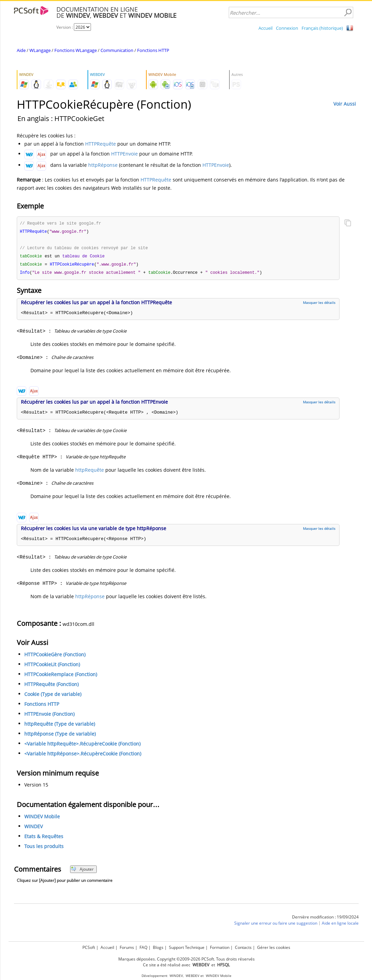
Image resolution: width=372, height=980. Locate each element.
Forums (127, 947)
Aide (21, 50)
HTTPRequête (101, 144)
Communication (117, 50)
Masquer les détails (319, 305)
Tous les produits (44, 848)
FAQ (143, 947)
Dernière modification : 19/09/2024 (325, 919)
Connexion (287, 28)
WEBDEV (192, 976)
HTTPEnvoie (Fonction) (49, 716)
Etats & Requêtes (44, 838)
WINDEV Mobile (42, 818)
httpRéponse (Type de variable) (60, 736)
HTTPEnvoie (124, 154)
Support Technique (187, 947)
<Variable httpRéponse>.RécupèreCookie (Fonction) (83, 756)
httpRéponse (103, 165)
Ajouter (82, 871)
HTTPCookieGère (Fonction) (55, 656)
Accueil (265, 28)
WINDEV (34, 828)
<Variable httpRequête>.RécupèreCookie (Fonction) (82, 746)
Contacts (243, 947)
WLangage (40, 50)
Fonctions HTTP (153, 50)
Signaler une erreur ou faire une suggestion (276, 925)
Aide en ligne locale (340, 925)
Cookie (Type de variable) (53, 696)
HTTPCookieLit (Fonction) (52, 666)
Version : (65, 27)
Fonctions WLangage (76, 50)
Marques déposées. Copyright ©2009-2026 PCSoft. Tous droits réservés (187, 959)
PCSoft (89, 947)
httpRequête (90, 472)
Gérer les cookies (274, 947)
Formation (220, 947)
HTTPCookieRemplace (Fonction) (61, 676)
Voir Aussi (345, 104)
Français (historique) (322, 28)
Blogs (158, 947)
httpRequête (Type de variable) (60, 726)
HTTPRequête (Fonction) (51, 686)
